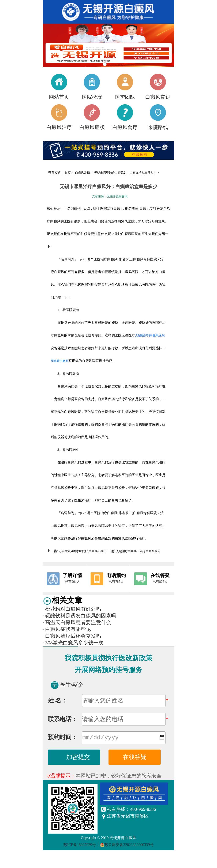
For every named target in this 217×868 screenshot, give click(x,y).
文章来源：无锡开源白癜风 (110, 196)
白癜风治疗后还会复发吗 (72, 636)
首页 (68, 173)
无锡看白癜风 (60, 361)
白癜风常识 (83, 173)
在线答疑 (135, 758)
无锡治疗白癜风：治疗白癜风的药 (138, 551)
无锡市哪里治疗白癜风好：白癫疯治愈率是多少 (126, 173)
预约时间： (63, 738)
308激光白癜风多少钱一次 (73, 643)
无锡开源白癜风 (123, 839)
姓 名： (58, 700)
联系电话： (63, 719)
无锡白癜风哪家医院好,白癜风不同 (81, 551)
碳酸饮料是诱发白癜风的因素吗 (79, 616)
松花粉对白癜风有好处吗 (72, 609)
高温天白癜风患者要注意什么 (77, 622)
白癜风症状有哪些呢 (67, 629)
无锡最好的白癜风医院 (150, 335)
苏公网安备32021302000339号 (129, 846)
